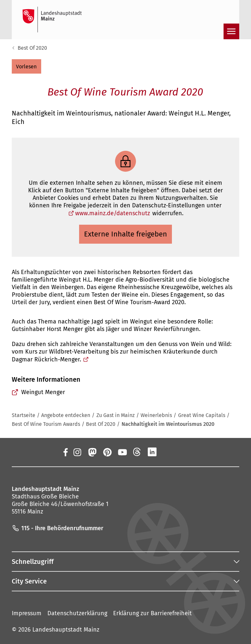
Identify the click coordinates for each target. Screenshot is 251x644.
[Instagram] (77, 452)
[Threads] (137, 452)
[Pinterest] (107, 452)
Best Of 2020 (32, 48)
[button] (26, 66)
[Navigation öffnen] (231, 31)
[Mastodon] (92, 452)
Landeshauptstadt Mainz (66, 630)
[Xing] (167, 452)
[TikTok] (182, 452)
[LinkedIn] (152, 452)
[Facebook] (65, 452)
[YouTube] (122, 452)
